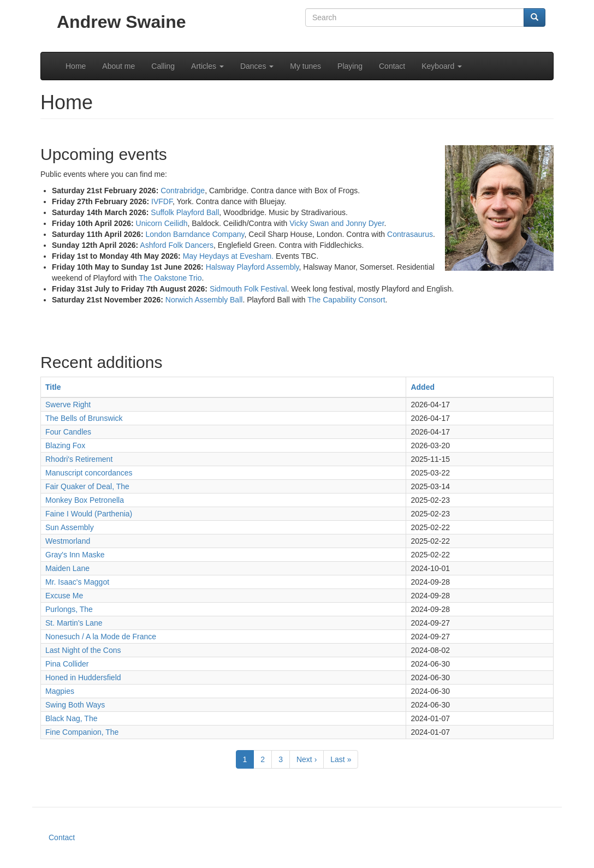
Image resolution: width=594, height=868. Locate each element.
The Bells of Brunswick (84, 418)
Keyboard (442, 66)
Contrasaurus (410, 234)
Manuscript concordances (89, 473)
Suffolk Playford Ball (185, 212)
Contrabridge (183, 191)
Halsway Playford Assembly (253, 267)
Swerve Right (68, 405)
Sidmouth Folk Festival (248, 289)
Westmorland (68, 541)
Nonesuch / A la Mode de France (101, 637)
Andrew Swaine (121, 22)
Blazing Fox (65, 445)
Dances (257, 66)
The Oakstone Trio (170, 278)
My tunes (305, 66)
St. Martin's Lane (74, 623)
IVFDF (162, 201)
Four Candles (68, 432)
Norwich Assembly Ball (204, 300)
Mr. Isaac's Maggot (77, 582)
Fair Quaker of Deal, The (87, 486)
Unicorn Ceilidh (162, 223)
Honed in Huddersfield (83, 677)
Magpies (60, 691)
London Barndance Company (195, 234)
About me (118, 66)
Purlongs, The (69, 609)
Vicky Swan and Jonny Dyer (337, 223)
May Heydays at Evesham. (228, 256)
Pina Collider (67, 664)
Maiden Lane (67, 568)
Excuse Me (64, 596)
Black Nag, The (71, 718)
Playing (350, 66)
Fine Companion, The (82, 732)
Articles (207, 66)
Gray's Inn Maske (75, 555)
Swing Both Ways (75, 705)
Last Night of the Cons (83, 650)
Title (53, 387)
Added (423, 387)
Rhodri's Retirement (79, 459)
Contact (392, 66)
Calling (163, 66)
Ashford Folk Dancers (177, 245)
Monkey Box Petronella (85, 500)
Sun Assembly (70, 527)
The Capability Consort (346, 300)
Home (76, 66)
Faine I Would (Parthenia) (89, 514)
